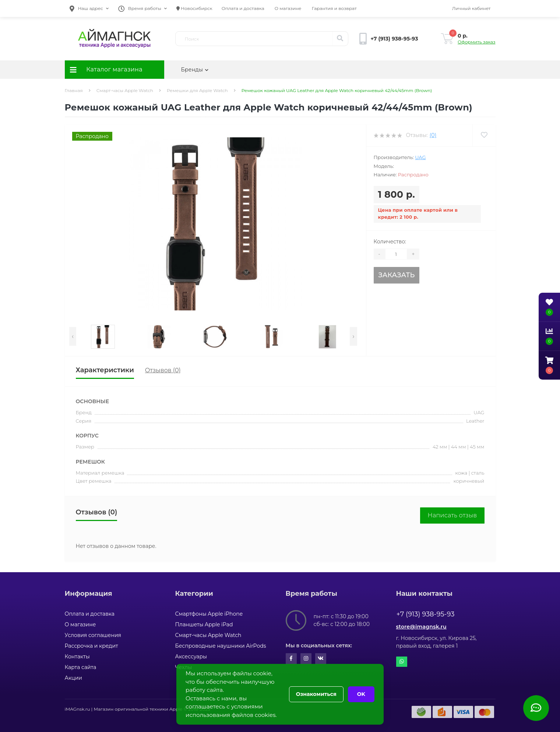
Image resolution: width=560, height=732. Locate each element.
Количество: (390, 242)
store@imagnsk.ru (421, 627)
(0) (433, 135)
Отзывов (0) (163, 370)
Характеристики (105, 370)
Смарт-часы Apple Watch (125, 90)
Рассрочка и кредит (91, 646)
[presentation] (73, 336)
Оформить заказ (476, 42)
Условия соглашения (93, 635)
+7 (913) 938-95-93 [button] (426, 614)
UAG (420, 157)
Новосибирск (194, 8)
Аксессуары (191, 657)
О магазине (288, 8)
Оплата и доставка (243, 8)
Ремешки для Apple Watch (197, 90)
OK (361, 694)
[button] (89, 8)
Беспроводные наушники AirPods (221, 646)
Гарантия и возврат (334, 8)
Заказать (396, 275)
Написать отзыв (452, 515)
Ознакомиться (316, 694)
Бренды (195, 70)
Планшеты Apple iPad (204, 624)
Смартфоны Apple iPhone (209, 614)
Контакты (77, 657)
